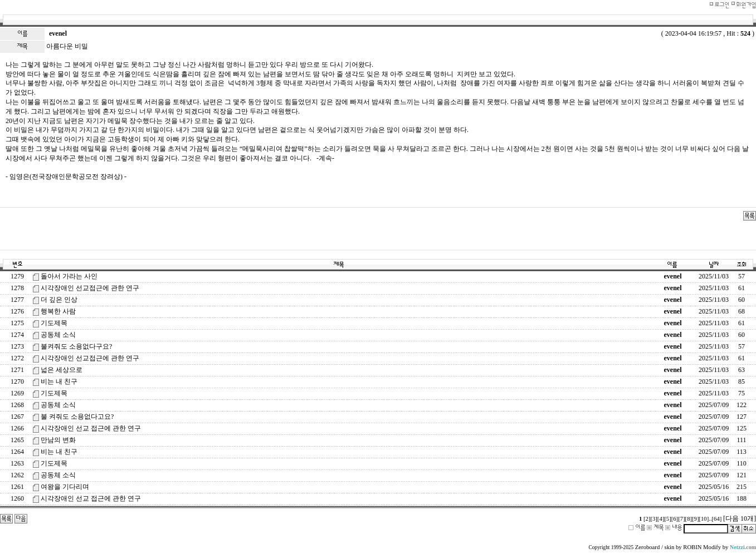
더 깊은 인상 (59, 300)
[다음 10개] (740, 518)
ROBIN (692, 547)
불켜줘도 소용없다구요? (76, 346)
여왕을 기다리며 (65, 487)
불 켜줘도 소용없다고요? (77, 417)
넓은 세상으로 (62, 370)
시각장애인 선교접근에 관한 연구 (90, 288)
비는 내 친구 (59, 381)
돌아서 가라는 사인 (69, 276)
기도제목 (54, 323)
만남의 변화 (58, 440)
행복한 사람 (58, 311)
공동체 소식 (58, 335)
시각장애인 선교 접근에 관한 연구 (91, 428)
